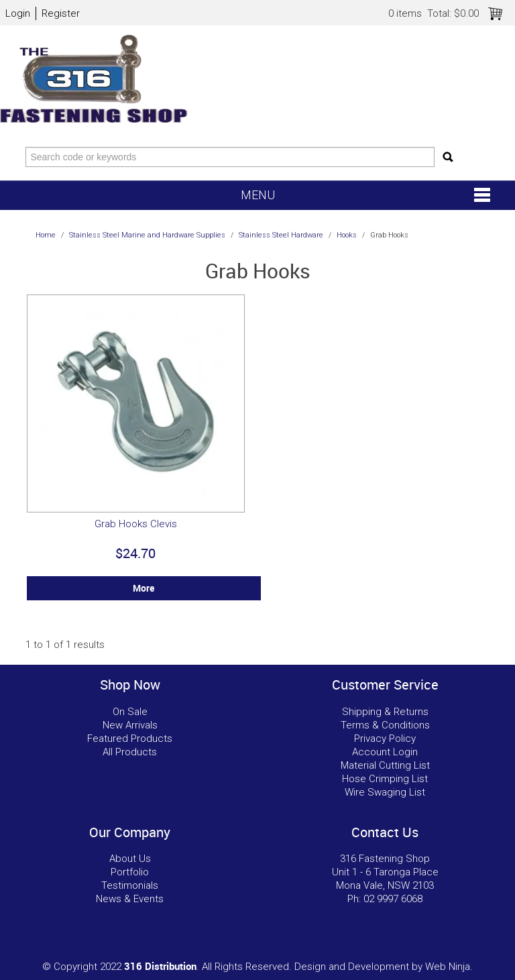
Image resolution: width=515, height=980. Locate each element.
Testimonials (130, 885)
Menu (258, 195)
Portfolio (130, 872)
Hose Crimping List (385, 779)
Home (46, 235)
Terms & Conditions (385, 725)
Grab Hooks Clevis (136, 524)
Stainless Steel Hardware (281, 235)
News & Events (130, 899)
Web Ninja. (449, 967)
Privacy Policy (385, 739)
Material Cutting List (385, 765)
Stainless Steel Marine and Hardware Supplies (147, 235)
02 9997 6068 (393, 899)
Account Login (385, 752)
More (144, 588)
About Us (130, 859)
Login (18, 13)
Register (61, 13)
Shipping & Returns (385, 712)
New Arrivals (130, 725)
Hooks (347, 235)
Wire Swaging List (385, 792)
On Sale (130, 712)
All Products (130, 752)
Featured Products (130, 739)
